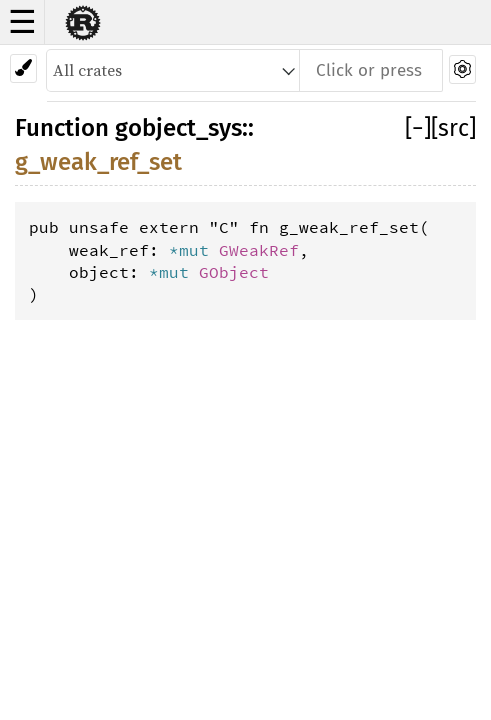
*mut (194, 250)
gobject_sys (178, 128)
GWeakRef (259, 250)
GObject (234, 272)
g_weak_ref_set (98, 162)
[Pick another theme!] (23, 68)
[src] (453, 128)
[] (418, 128)
